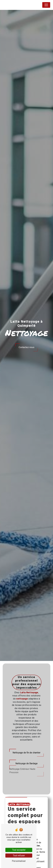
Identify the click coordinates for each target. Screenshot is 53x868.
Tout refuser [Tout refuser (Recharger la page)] (19, 856)
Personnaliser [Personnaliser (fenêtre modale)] (19, 861)
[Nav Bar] (46, 5)
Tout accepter (19, 850)
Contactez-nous (26, 347)
